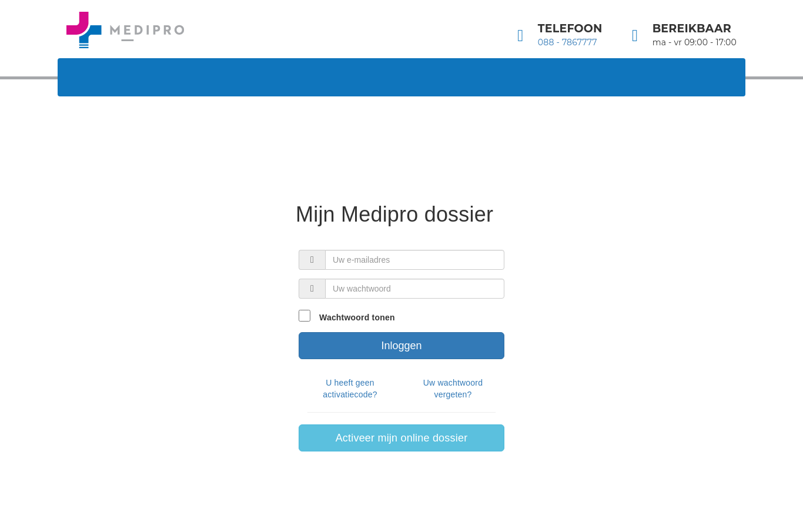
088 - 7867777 (568, 42)
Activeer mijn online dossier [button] (402, 438)
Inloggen (401, 346)
